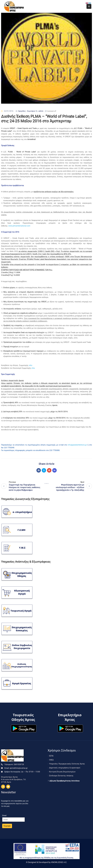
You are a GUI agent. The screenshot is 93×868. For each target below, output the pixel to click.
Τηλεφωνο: (14, 764)
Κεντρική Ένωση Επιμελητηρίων (62, 772)
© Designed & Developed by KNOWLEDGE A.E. (47, 862)
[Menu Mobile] (89, 6)
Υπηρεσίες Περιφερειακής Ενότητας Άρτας (67, 764)
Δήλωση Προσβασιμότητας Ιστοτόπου (64, 781)
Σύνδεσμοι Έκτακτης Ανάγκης (61, 776)
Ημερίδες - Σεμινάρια (27, 111)
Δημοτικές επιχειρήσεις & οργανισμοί (65, 768)
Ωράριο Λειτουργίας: (22, 772)
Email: (16, 768)
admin (41, 111)
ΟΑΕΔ (51, 760)
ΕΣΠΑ (51, 756)
